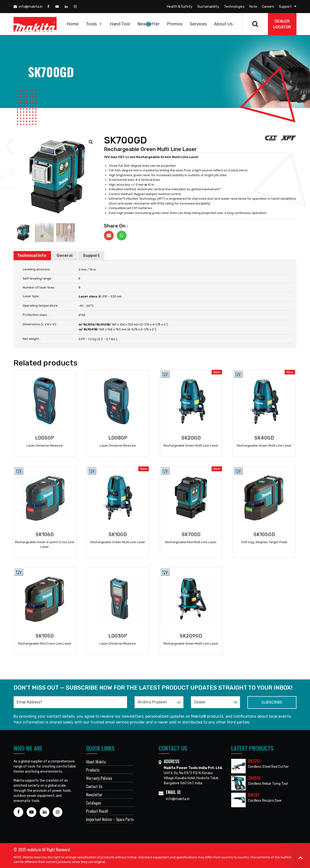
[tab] (32, 256)
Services (198, 24)
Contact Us (94, 786)
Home (73, 24)
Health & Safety (180, 7)
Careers (268, 7)
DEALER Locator (282, 24)
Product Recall (97, 811)
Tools (94, 24)
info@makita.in (28, 7)
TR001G (254, 778)
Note (253, 7)
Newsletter (148, 24)
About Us (223, 24)
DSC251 (254, 761)
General (65, 255)
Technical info (32, 255)
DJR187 (254, 795)
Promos (175, 24)
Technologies (234, 7)
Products (93, 770)
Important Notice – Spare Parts (110, 819)
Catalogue (93, 803)
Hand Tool (120, 24)
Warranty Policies (99, 778)
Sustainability (208, 7)
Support (285, 7)
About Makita (96, 762)
